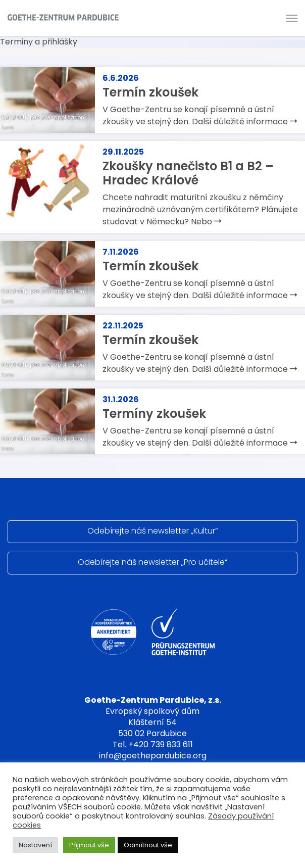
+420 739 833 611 (161, 745)
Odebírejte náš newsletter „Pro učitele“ (152, 562)
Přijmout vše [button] (89, 845)
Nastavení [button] (35, 845)
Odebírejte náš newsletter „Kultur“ (152, 531)
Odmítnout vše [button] (148, 845)
